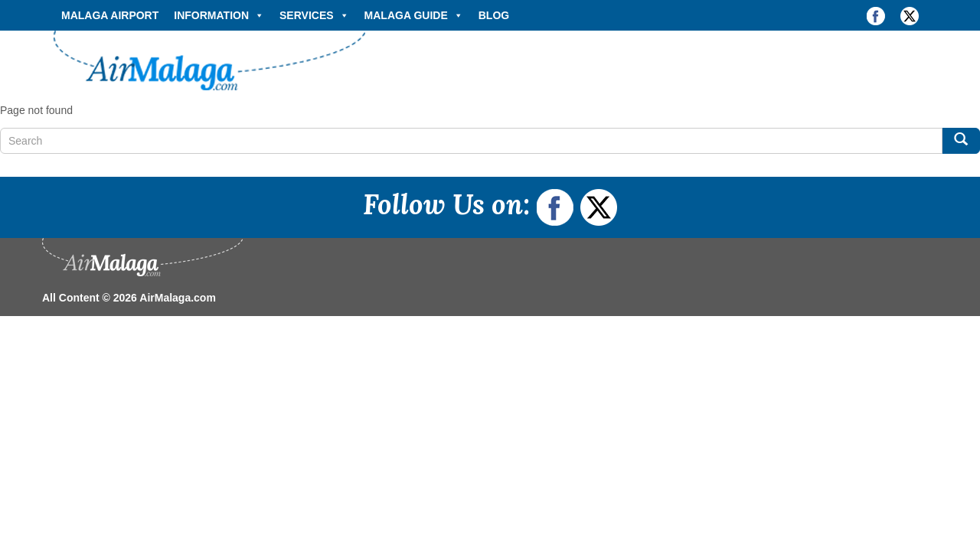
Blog (494, 15)
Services (314, 15)
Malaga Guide (414, 15)
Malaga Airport (110, 15)
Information (219, 15)
